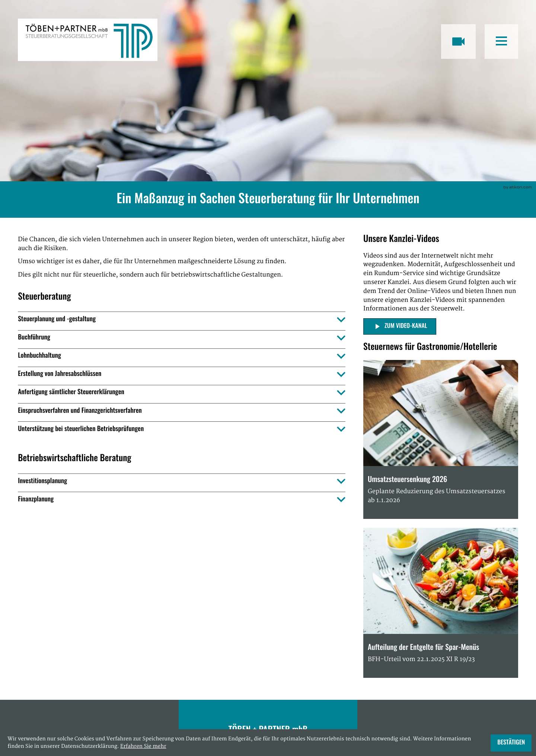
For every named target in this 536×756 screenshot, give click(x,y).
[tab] (182, 319)
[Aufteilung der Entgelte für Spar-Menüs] (441, 603)
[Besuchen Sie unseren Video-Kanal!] (458, 42)
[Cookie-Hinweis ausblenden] (511, 743)
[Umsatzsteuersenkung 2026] (441, 439)
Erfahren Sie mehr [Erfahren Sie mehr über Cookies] (143, 747)
